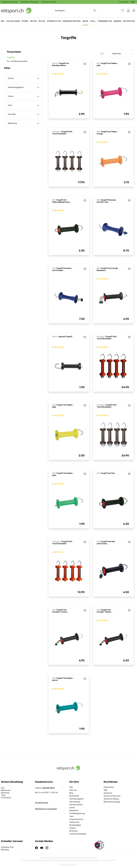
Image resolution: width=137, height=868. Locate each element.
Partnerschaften (76, 805)
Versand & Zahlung (111, 799)
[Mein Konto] (128, 10)
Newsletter (74, 810)
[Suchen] (96, 10)
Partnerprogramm (76, 799)
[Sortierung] (121, 53)
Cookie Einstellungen (78, 834)
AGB (105, 790)
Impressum (108, 793)
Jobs (71, 816)
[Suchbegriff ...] (72, 10)
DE (134, 1)
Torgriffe (11, 57)
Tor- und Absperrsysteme (17, 61)
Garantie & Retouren (112, 796)
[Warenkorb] (133, 10)
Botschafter (74, 796)
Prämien (73, 828)
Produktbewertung (77, 813)
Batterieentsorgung (112, 802)
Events (72, 808)
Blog (71, 793)
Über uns (73, 790)
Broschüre (74, 831)
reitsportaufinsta (76, 819)
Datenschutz (109, 787)
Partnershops (75, 802)
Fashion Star (74, 822)
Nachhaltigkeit (75, 825)
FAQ (71, 787)
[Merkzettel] (123, 10)
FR (131, 1)
